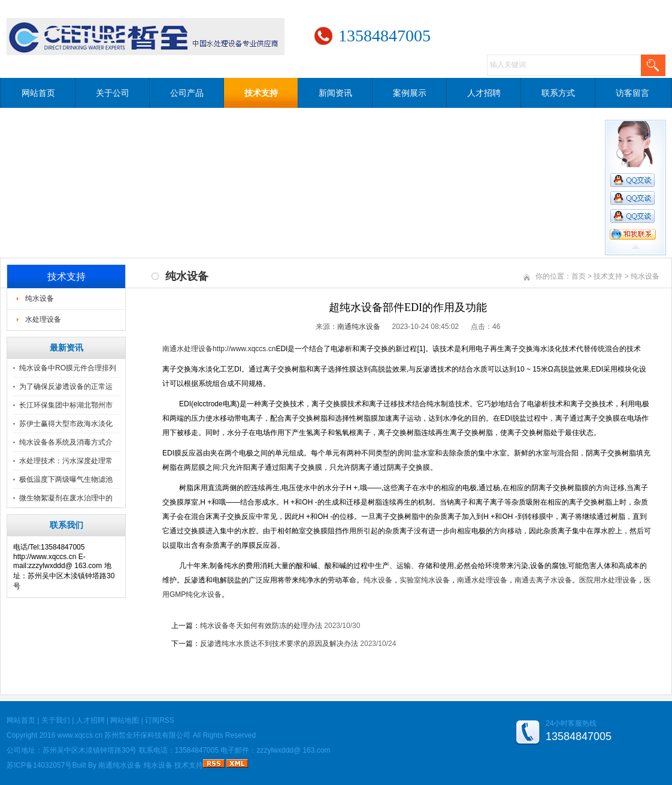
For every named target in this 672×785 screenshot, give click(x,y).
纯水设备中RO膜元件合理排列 (68, 368)
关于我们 (56, 720)
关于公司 (113, 93)
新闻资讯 (335, 93)
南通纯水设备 (359, 327)
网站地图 (125, 720)
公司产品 (187, 93)
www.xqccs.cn (80, 735)
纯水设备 (40, 298)
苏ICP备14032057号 (39, 765)
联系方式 (558, 93)
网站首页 (38, 93)
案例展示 (410, 93)
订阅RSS (160, 720)
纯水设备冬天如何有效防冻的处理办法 (261, 626)
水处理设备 (43, 319)
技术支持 (261, 93)
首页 (579, 276)
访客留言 (632, 93)
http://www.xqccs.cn (244, 349)
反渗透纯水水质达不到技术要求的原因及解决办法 (279, 644)
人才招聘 (484, 93)
